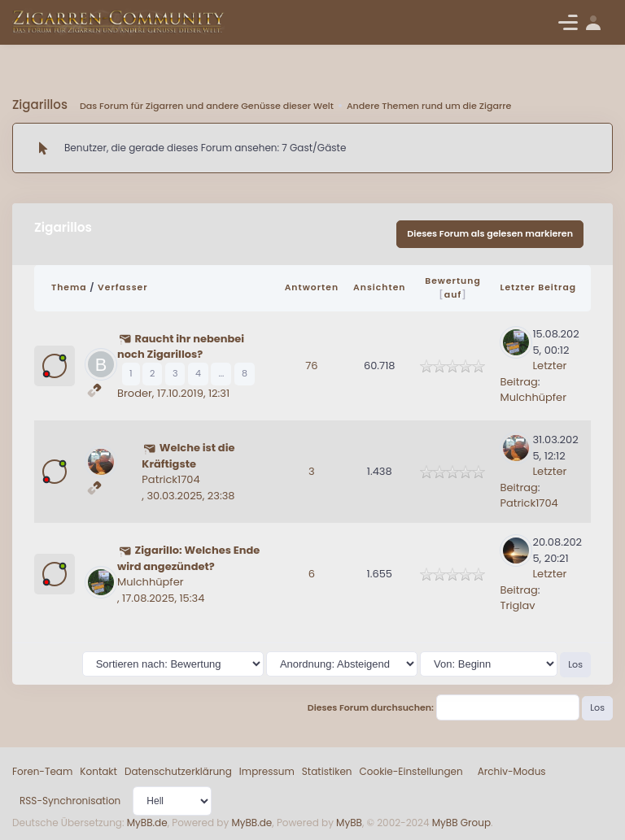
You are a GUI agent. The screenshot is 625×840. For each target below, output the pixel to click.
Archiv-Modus (512, 771)
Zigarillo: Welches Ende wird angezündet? (188, 558)
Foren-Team (42, 771)
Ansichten (379, 287)
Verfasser (123, 287)
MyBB (349, 823)
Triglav (517, 605)
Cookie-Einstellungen (411, 771)
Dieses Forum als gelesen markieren (490, 233)
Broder (135, 393)
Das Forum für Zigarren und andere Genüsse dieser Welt (207, 106)
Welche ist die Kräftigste (188, 456)
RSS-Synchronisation (70, 801)
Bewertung (453, 281)
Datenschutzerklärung (178, 771)
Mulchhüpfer (533, 397)
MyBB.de (147, 823)
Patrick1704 (170, 479)
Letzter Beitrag (538, 287)
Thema (69, 287)
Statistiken (327, 771)
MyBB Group (461, 823)
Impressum (267, 771)
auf (453, 294)
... (221, 373)
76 (311, 366)
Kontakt (98, 771)
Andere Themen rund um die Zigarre (429, 106)
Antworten (312, 287)
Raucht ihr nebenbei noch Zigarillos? (181, 347)
